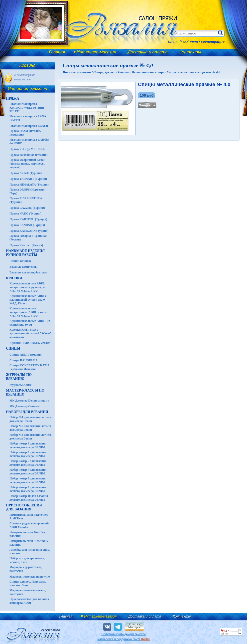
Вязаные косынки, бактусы (28, 272)
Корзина (28, 65)
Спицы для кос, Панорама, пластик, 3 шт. (28, 583)
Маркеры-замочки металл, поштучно (28, 592)
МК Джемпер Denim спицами (29, 401)
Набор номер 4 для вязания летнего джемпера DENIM (28, 445)
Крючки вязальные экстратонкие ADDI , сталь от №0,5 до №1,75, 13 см (30, 312)
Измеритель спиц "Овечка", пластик (29, 543)
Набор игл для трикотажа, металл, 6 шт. (27, 560)
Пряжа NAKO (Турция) (25, 214)
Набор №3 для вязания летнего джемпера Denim (31, 437)
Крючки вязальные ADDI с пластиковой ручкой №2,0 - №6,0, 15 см (28, 300)
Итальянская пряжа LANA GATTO (28, 118)
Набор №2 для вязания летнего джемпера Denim (31, 428)
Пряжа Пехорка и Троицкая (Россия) (28, 238)
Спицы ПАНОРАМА (24, 360)
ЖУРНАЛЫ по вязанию (19, 377)
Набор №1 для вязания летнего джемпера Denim (31, 419)
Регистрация (213, 42)
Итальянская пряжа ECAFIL (29, 126)
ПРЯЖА (13, 99)
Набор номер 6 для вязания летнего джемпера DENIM (28, 463)
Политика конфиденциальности (123, 634)
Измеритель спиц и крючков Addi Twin (29, 517)
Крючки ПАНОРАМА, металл (30, 343)
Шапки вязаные (20, 261)
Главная (57, 52)
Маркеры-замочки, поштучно (30, 577)
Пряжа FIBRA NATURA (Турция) (26, 200)
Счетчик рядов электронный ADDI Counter (29, 525)
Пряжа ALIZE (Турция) (26, 173)
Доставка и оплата (148, 52)
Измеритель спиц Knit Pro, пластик (28, 534)
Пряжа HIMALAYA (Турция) (29, 185)
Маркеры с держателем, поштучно (26, 569)
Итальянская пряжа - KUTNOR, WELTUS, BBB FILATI (27, 108)
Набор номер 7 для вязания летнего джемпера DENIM (28, 472)
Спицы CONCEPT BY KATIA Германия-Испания (29, 367)
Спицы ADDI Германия (25, 355)
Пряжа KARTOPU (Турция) (28, 219)
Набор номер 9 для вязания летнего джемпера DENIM (28, 489)
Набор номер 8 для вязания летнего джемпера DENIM (28, 480)
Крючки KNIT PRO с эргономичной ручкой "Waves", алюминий (31, 333)
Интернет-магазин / (78, 72)
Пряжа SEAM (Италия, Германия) (25, 133)
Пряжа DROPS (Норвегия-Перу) (28, 191)
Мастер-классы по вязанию (25, 392)
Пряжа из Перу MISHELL (27, 149)
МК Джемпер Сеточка (24, 406)
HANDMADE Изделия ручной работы (25, 253)
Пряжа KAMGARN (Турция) (29, 231)
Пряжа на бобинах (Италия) (28, 155)
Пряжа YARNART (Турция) (28, 179)
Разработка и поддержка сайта (123, 639)
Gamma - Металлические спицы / (142, 72)
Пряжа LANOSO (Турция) (27, 225)
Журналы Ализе (20, 385)
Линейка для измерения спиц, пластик (30, 551)
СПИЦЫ (13, 348)
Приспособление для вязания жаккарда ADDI (29, 601)
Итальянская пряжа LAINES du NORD (29, 141)
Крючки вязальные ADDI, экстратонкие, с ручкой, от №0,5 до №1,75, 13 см (27, 287)
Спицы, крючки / (106, 72)
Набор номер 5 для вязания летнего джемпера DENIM (28, 454)
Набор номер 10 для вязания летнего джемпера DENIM (29, 498)
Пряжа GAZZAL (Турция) (27, 208)
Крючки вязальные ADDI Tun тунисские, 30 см (30, 323)
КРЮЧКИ (14, 278)
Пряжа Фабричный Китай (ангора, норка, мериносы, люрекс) (27, 164)
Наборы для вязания (27, 412)
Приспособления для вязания (24, 507)
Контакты (190, 52)
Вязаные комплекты (23, 267)
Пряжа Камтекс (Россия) (26, 245)
